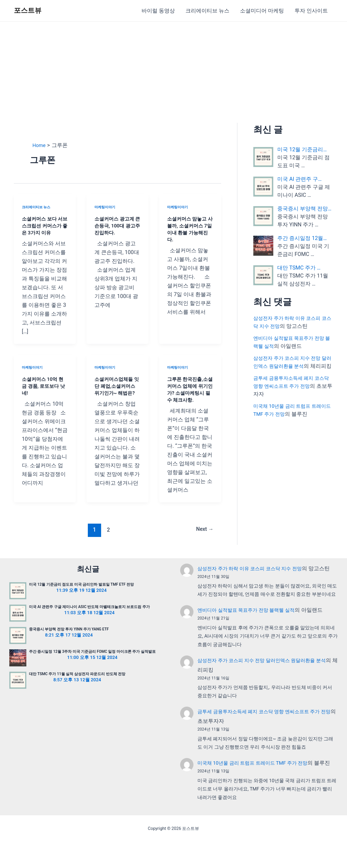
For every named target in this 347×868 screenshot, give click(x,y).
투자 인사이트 (311, 11)
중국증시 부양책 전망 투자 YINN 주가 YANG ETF (69, 636)
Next (203, 537)
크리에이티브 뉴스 (207, 11)
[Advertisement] (173, 62)
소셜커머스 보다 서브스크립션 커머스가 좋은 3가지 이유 (44, 226)
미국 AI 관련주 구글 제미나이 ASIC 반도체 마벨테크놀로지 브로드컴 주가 (89, 614)
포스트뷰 (28, 10)
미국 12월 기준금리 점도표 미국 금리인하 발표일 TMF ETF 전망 (81, 591)
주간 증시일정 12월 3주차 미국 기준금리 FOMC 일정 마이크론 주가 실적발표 (92, 658)
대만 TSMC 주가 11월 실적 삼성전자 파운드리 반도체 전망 (77, 681)
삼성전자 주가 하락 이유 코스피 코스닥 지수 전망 (255, 575)
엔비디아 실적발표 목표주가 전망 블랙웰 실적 (251, 626)
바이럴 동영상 (158, 11)
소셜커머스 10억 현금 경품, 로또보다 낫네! (45, 386)
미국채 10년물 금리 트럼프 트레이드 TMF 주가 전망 (258, 779)
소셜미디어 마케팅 (262, 11)
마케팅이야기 (106, 207)
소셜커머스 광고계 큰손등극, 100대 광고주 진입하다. (117, 226)
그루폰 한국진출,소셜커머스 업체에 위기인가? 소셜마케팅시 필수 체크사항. (190, 393)
